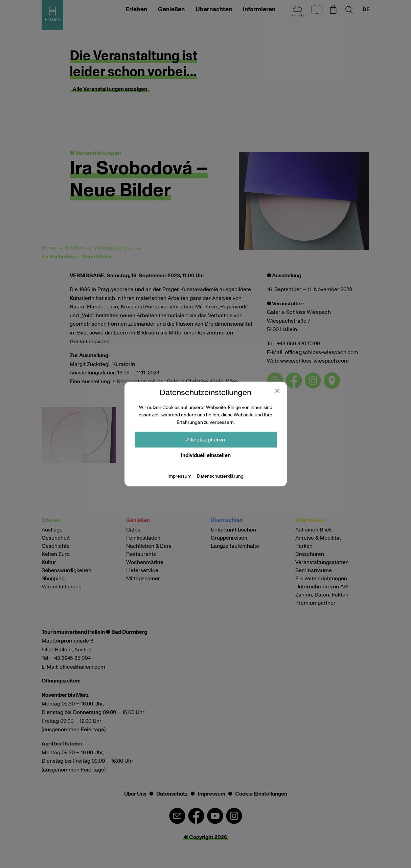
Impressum (179, 476)
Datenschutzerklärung (220, 476)
